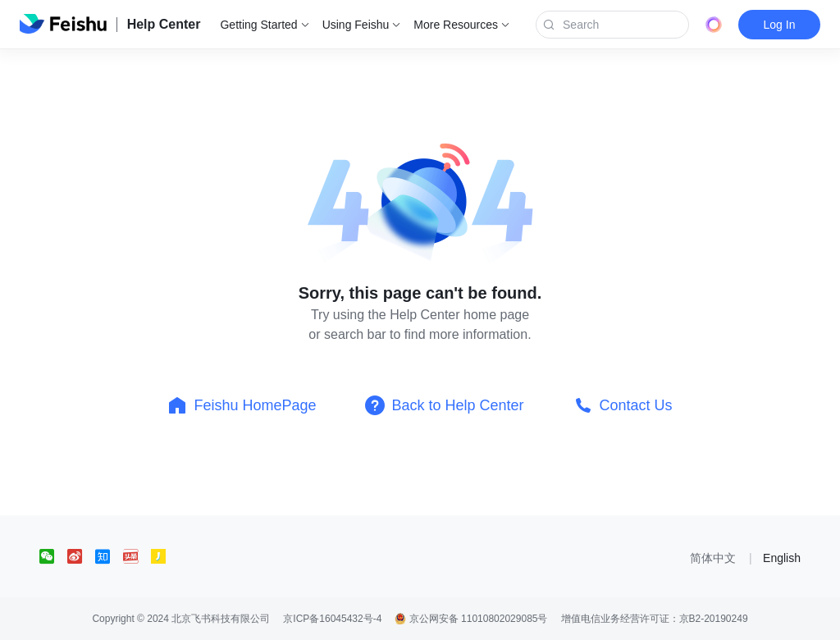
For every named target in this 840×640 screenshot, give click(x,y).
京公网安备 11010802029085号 (471, 619)
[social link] (53, 556)
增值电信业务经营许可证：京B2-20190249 (655, 619)
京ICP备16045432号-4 (332, 619)
